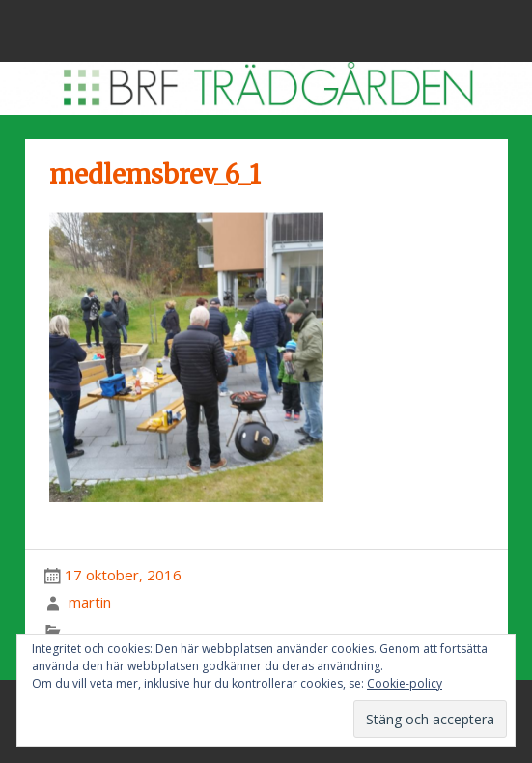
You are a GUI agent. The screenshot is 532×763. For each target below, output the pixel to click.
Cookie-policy (405, 683)
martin (90, 602)
